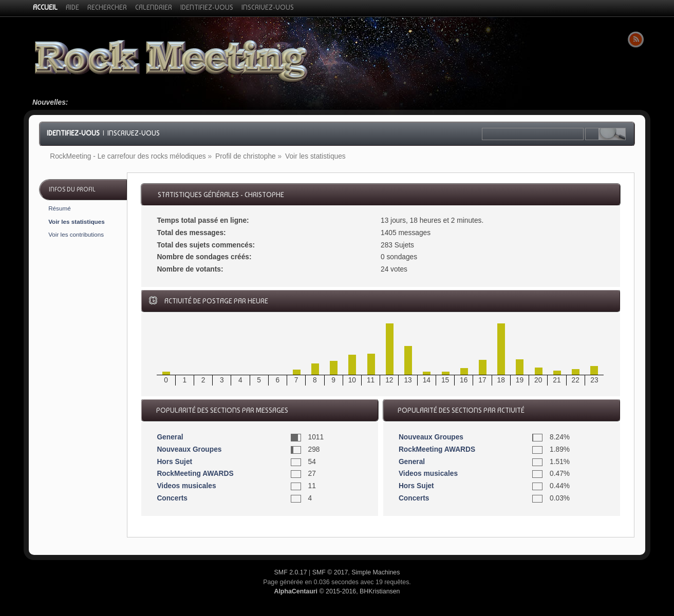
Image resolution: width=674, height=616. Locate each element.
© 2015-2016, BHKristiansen (337, 591)
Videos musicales (186, 486)
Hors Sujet (174, 462)
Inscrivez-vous (134, 133)
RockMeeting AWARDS (195, 474)
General (170, 437)
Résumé (60, 208)
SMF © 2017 (330, 572)
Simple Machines (376, 572)
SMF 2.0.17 (291, 572)
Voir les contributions (76, 234)
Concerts (172, 498)
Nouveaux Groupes (189, 449)
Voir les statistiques (77, 222)
